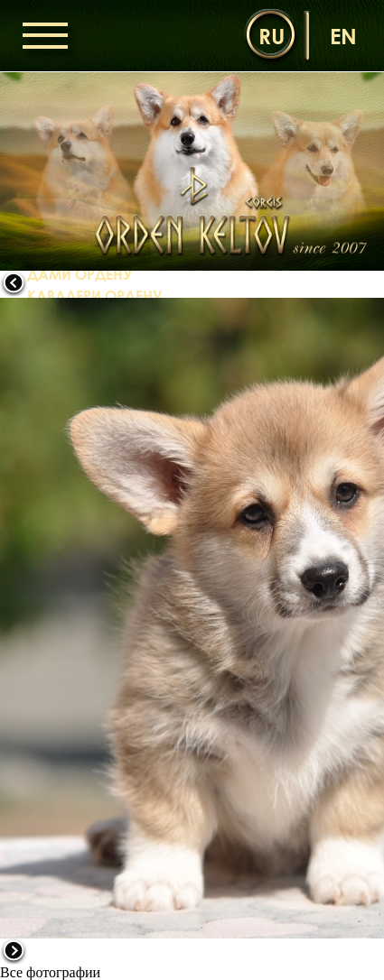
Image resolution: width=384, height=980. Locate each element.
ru (272, 36)
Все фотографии (50, 972)
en (343, 36)
